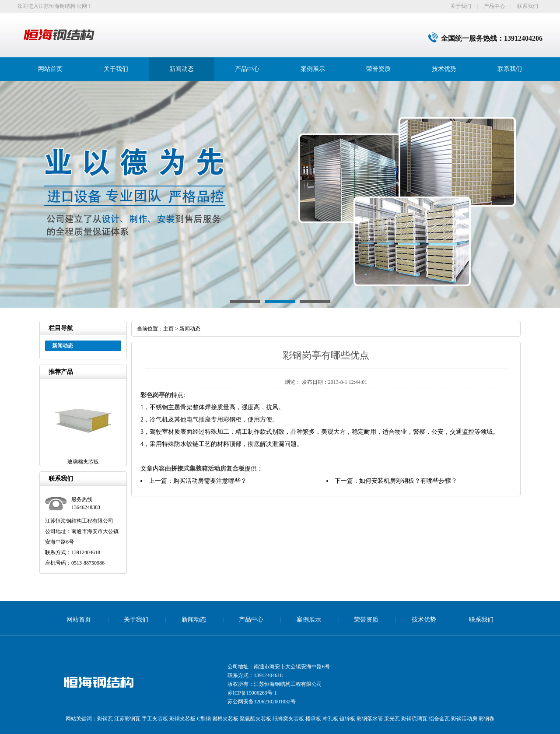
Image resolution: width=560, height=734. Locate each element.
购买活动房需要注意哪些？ (210, 481)
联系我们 (528, 6)
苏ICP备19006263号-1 (252, 693)
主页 (168, 329)
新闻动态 (182, 69)
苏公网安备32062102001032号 (262, 702)
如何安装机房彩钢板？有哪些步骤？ (408, 481)
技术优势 (444, 69)
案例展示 (313, 69)
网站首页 (50, 69)
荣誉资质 (378, 69)
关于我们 (461, 6)
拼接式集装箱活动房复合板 (208, 469)
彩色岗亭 (153, 395)
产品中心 (494, 6)
